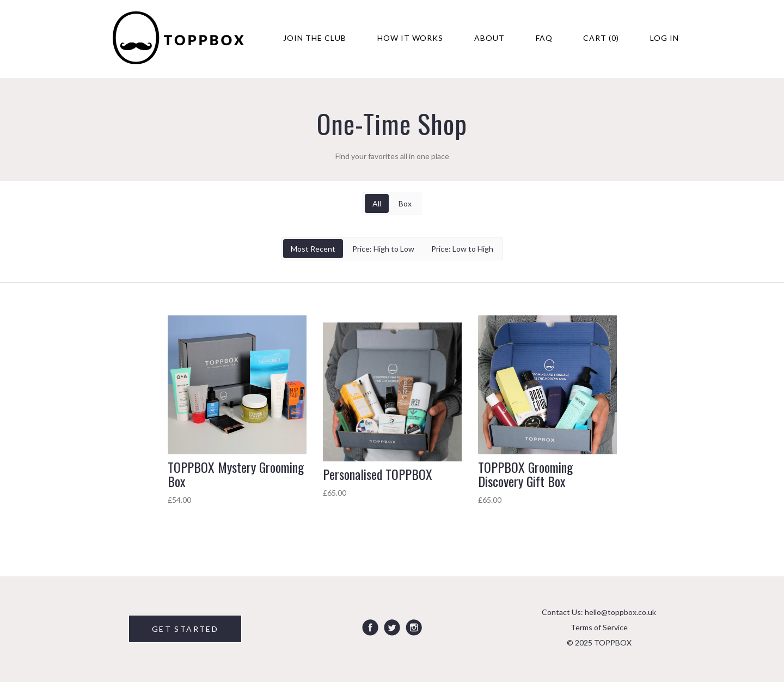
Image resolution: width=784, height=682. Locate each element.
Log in (664, 38)
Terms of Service (599, 627)
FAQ (544, 38)
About (489, 38)
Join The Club (315, 38)
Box (405, 203)
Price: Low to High (462, 249)
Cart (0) (601, 38)
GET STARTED (185, 629)
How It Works (411, 38)
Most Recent (313, 249)
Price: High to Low (383, 249)
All (377, 203)
